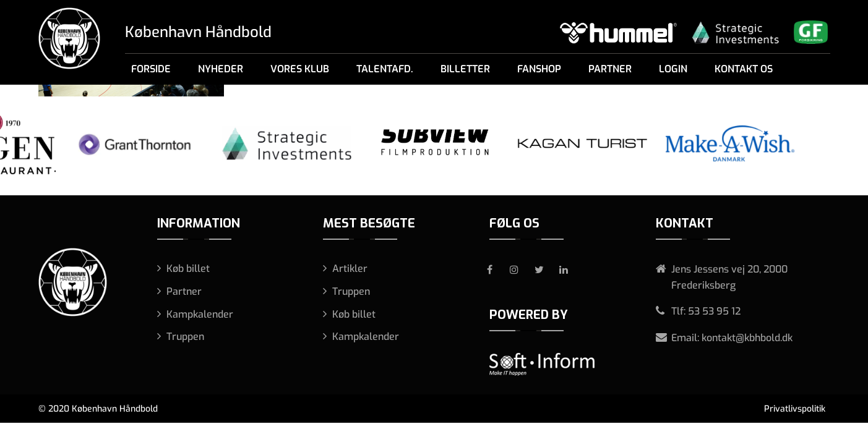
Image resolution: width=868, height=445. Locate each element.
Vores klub (300, 69)
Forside (151, 69)
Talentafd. (385, 69)
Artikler (350, 269)
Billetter (465, 69)
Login (673, 69)
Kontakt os (744, 69)
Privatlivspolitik (795, 409)
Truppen (185, 337)
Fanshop (539, 69)
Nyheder (221, 69)
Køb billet (188, 269)
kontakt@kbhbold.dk (747, 338)
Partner (610, 69)
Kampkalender (200, 314)
